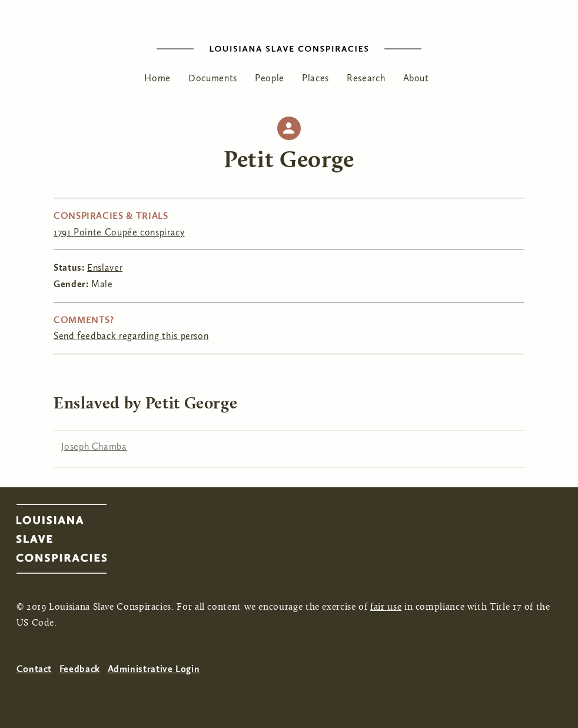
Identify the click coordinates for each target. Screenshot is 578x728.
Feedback (80, 669)
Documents (213, 78)
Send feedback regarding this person (131, 336)
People (270, 78)
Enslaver (105, 267)
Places (315, 78)
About (416, 78)
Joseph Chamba (94, 446)
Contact (34, 669)
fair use (386, 607)
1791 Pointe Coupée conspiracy (119, 232)
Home (157, 78)
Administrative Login (154, 669)
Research (366, 78)
